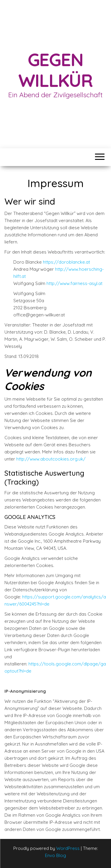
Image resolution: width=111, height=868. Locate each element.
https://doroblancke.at (66, 262)
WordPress (68, 848)
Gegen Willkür (55, 70)
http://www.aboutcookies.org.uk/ (51, 459)
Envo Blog (55, 855)
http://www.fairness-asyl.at (74, 283)
